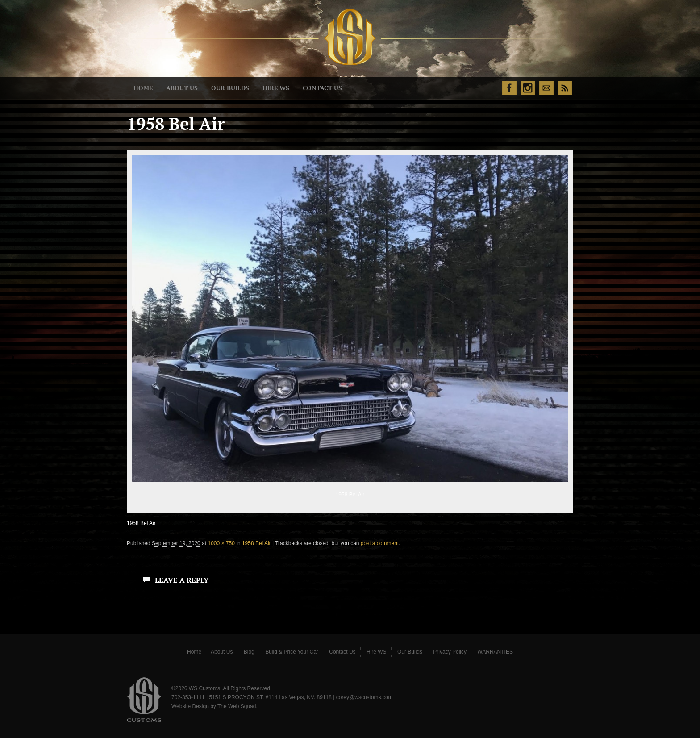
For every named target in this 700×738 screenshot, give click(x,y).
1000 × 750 (221, 543)
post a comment (380, 543)
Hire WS (276, 88)
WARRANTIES (495, 652)
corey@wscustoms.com (365, 697)
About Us (182, 88)
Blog (249, 652)
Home (143, 88)
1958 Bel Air (256, 543)
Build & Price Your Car (292, 652)
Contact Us (322, 88)
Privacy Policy (450, 652)
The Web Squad (237, 706)
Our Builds (230, 88)
